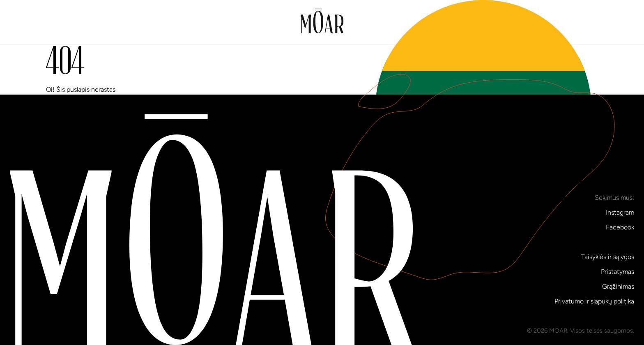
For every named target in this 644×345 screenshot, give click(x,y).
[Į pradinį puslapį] (322, 22)
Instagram (620, 212)
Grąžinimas (618, 286)
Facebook (620, 227)
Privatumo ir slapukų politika (594, 301)
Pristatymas (618, 272)
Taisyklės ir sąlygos (608, 257)
